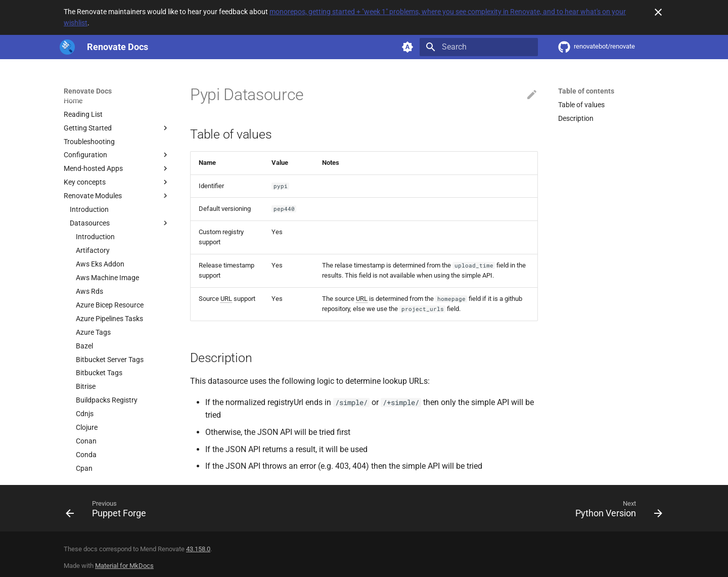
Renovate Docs (88, 91)
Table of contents (586, 91)
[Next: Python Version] (616, 511)
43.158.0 (198, 549)
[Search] (479, 47)
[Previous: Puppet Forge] (109, 511)
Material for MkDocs (124, 566)
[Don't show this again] (658, 12)
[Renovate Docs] (67, 47)
